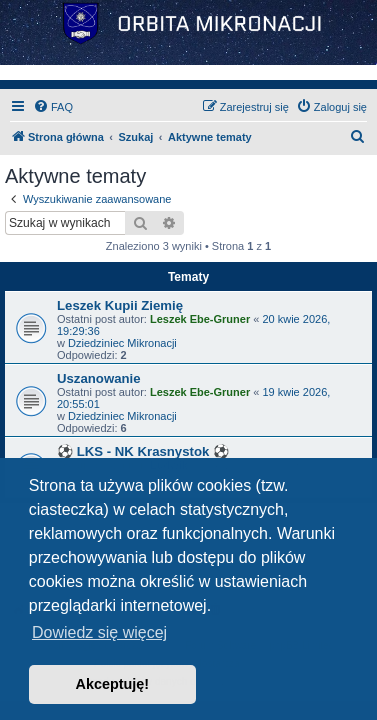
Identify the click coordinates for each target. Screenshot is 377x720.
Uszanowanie (99, 378)
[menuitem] (53, 107)
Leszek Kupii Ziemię (120, 305)
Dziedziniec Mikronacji (122, 343)
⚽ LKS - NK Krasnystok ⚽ (143, 451)
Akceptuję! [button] (113, 684)
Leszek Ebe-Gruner (200, 319)
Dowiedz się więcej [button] (99, 632)
